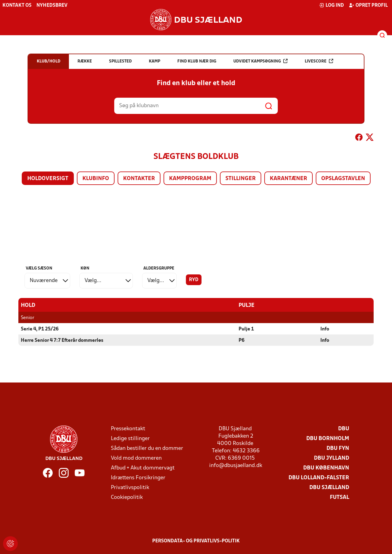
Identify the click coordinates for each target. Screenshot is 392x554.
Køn (85, 268)
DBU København (326, 468)
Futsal (339, 497)
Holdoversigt (48, 179)
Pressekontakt (128, 429)
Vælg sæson (39, 268)
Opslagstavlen (343, 179)
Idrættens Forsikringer (138, 478)
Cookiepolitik (127, 497)
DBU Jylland (332, 458)
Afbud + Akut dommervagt (143, 468)
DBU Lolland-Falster (319, 478)
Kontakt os (17, 6)
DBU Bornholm (328, 438)
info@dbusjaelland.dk (236, 465)
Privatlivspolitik (130, 487)
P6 (241, 340)
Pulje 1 (246, 329)
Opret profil (368, 5)
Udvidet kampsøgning (260, 61)
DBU (344, 429)
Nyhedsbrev (52, 6)
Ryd (194, 280)
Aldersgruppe (159, 268)
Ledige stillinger (130, 438)
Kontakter (139, 179)
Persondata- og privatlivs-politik (196, 541)
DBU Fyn (338, 448)
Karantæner (288, 179)
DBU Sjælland (329, 487)
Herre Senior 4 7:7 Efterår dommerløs (62, 340)
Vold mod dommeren (136, 458)
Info (325, 329)
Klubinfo (96, 179)
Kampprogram (190, 179)
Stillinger (241, 179)
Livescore (319, 61)
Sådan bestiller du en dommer (147, 448)
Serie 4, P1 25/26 (40, 329)
